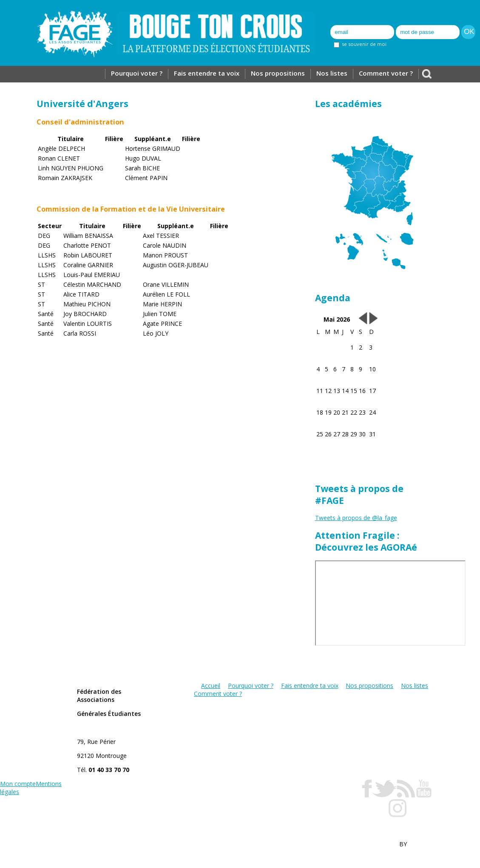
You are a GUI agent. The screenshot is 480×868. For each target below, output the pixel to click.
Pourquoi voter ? (137, 73)
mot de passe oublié (421, 45)
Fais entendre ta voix (207, 73)
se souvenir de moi (360, 44)
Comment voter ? (386, 73)
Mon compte (18, 784)
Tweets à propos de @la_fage (356, 518)
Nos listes (332, 73)
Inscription (347, 17)
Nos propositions (278, 73)
